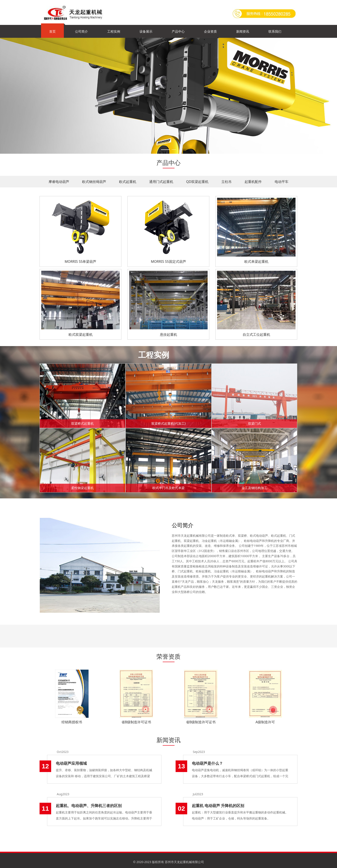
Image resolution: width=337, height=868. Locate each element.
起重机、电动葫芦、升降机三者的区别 (89, 806)
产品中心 (178, 31)
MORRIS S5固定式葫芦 (168, 261)
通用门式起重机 (161, 182)
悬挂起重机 (168, 334)
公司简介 (81, 31)
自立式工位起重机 (256, 334)
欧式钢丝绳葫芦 (94, 182)
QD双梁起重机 (197, 182)
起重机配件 (253, 182)
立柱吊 (227, 182)
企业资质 (210, 31)
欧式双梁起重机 (81, 334)
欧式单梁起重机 (256, 261)
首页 (52, 31)
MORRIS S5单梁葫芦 (81, 261)
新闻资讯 (243, 31)
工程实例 (114, 31)
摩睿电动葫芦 (59, 182)
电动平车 (282, 182)
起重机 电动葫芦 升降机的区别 (218, 806)
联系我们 (275, 31)
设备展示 (146, 31)
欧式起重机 (128, 182)
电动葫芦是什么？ (207, 763)
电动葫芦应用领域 (71, 763)
